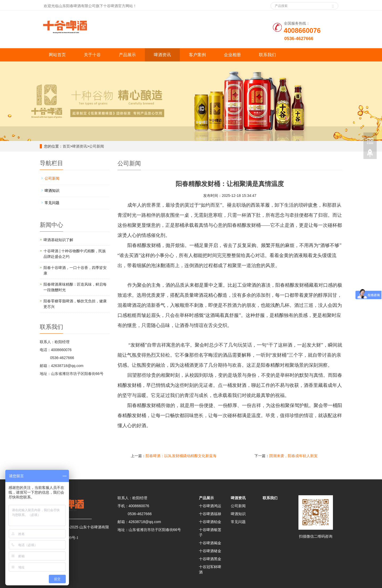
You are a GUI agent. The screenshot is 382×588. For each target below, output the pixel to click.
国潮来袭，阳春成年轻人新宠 (293, 456)
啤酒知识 (52, 191)
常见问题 (52, 203)
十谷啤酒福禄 (210, 514)
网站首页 (57, 55)
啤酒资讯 (162, 55)
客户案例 (197, 55)
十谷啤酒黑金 (210, 559)
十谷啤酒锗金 (210, 551)
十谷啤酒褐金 (210, 543)
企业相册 (232, 55)
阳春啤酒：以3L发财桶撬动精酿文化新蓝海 (181, 456)
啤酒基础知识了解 (58, 240)
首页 (66, 146)
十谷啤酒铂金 (210, 522)
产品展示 (127, 55)
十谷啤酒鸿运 (210, 506)
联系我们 (267, 55)
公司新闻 (97, 146)
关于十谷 (92, 55)
